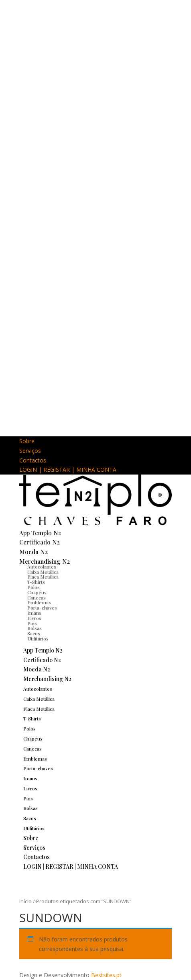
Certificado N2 (40, 542)
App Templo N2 (40, 533)
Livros (34, 618)
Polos (34, 587)
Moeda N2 (34, 552)
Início (25, 901)
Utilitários (38, 638)
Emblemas (35, 759)
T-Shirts (32, 718)
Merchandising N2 (45, 561)
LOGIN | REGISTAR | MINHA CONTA (68, 470)
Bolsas (30, 808)
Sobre (27, 441)
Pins (28, 798)
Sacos (30, 818)
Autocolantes (42, 567)
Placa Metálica (39, 709)
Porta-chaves (42, 608)
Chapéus (37, 592)
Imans (34, 613)
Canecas (33, 749)
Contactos (33, 460)
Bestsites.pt (106, 975)
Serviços (30, 451)
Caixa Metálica (39, 699)
